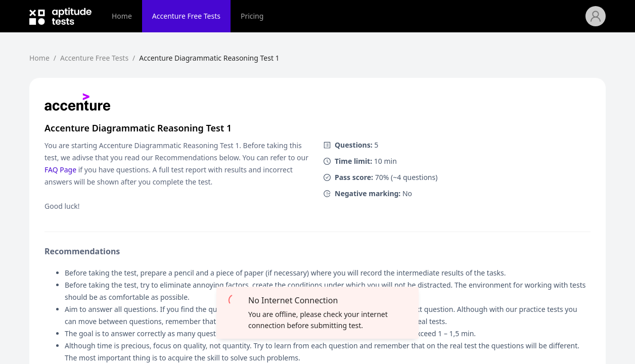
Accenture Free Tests (186, 16)
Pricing (252, 16)
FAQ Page (60, 170)
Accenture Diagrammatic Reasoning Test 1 (209, 58)
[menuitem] (122, 16)
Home (122, 16)
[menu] (344, 16)
